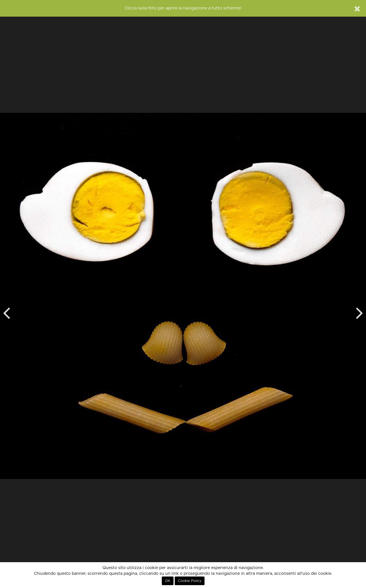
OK (168, 581)
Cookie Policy (190, 581)
